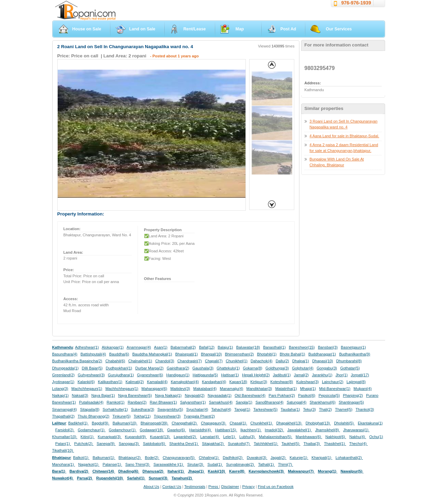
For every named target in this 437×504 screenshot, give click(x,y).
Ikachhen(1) (251, 430)
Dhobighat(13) (318, 423)
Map (240, 29)
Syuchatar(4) (197, 409)
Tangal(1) (242, 409)
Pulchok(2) (84, 444)
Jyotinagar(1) (63, 382)
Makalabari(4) (205, 389)
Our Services (339, 29)
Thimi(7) (285, 464)
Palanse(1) (112, 464)
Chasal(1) (238, 423)
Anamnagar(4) (139, 347)
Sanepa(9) (106, 444)
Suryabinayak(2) (241, 464)
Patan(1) (63, 444)
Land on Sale (142, 29)
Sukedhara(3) (143, 409)
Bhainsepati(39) (154, 423)
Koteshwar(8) (282, 382)
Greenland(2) (64, 375)
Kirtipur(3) (259, 382)
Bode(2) (152, 458)
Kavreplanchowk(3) (267, 471)
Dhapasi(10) (322, 361)
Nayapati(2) (195, 395)
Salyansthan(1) (193, 402)
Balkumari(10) (125, 423)
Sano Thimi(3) (138, 464)
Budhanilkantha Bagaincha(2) (77, 361)
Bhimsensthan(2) (239, 354)
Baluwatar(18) (248, 347)
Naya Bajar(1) (103, 395)
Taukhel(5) (291, 444)
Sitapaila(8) (90, 409)
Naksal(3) (80, 395)
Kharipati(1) (322, 458)
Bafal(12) (207, 347)
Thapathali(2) (64, 416)
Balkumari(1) (104, 458)
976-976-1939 (356, 3)
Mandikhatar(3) (259, 389)
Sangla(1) (244, 402)
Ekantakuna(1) (370, 423)
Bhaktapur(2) (130, 458)
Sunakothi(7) (239, 444)
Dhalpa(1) (301, 361)
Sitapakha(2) (214, 444)
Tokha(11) (142, 416)
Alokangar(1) (113, 347)
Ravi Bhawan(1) (164, 402)
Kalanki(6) (86, 382)
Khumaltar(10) (65, 437)
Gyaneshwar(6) (150, 375)
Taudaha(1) (290, 409)
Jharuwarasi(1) (356, 430)
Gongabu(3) (327, 368)
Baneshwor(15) (302, 347)
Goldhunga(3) (277, 368)
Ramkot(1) (115, 402)
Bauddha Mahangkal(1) (152, 354)
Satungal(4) (297, 402)
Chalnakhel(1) (140, 361)
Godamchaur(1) (92, 430)
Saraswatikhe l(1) (169, 464)
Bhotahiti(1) (267, 354)
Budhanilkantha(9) (355, 354)
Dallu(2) (282, 361)
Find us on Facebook (276, 487)
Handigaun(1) (178, 375)
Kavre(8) (237, 471)
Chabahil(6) (115, 361)
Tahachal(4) (221, 409)
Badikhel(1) (79, 423)
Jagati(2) (278, 458)
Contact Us (172, 487)
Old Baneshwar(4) (250, 395)
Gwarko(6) (177, 430)
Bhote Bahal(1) (292, 354)
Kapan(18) (238, 382)
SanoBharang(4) (269, 402)
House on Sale (87, 29)
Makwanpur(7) (301, 471)
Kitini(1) (88, 437)
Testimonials (195, 487)
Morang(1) (328, 471)
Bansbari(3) (328, 347)
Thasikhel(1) (335, 444)
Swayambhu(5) (170, 409)
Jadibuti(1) (282, 375)
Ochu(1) (376, 437)
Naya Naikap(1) (168, 395)
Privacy (248, 487)
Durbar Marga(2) (149, 368)
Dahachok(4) (262, 361)
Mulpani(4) (363, 389)
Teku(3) (309, 409)
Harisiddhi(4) (201, 430)
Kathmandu (63, 347)
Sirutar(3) (196, 464)
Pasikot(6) (307, 395)
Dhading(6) (129, 471)
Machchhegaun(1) (87, 389)
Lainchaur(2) (333, 382)
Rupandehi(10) (110, 478)
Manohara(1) (64, 464)
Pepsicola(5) (329, 395)
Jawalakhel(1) (300, 430)
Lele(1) (230, 437)
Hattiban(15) (226, 430)
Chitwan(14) (104, 471)
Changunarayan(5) (179, 458)
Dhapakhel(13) (289, 423)
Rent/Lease (195, 29)
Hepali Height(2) (256, 375)
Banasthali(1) (274, 347)
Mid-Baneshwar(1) (335, 389)
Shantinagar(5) (351, 402)
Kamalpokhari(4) (185, 382)
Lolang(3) (60, 389)
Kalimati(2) (135, 382)
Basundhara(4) (65, 354)
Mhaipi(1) (308, 389)
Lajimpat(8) (356, 382)
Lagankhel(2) (185, 437)
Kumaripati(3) (110, 437)
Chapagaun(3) (214, 423)
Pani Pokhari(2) (282, 395)
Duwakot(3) (257, 458)
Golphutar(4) (303, 368)
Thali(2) (325, 409)
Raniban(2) (137, 402)
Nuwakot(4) (63, 478)
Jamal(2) (301, 375)
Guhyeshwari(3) (91, 375)
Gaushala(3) (203, 368)
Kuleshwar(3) (308, 382)
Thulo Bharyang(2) (94, 416)
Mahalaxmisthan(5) (276, 437)
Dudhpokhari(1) (119, 368)
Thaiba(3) (312, 444)
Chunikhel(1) (236, 361)
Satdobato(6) (155, 444)
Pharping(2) (353, 395)
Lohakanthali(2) (349, 458)
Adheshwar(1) (87, 347)
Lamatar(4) (210, 437)
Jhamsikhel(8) (328, 430)
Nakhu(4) (358, 437)
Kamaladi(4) (157, 382)
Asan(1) (161, 347)
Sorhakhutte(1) (115, 409)
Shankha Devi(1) (184, 444)
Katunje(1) (299, 458)
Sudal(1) (215, 464)
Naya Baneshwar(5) (135, 395)
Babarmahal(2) (183, 347)
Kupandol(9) (136, 437)
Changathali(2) (185, 423)
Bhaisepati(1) (186, 354)
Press (214, 487)
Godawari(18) (152, 430)
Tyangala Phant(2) (199, 416)
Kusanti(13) (160, 437)
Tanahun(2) (182, 478)
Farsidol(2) (65, 430)
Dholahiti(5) (344, 423)
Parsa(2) (85, 478)
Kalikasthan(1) (110, 382)
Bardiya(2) (80, 471)
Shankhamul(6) (323, 402)
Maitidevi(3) (180, 389)
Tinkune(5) (121, 416)
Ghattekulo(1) (228, 368)
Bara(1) (59, 471)
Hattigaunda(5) (205, 375)
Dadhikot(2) (233, 458)
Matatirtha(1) (286, 389)
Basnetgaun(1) (353, 347)
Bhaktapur (62, 458)
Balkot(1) (81, 458)
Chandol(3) (165, 361)
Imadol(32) (275, 430)
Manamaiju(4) (231, 389)
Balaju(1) (225, 347)
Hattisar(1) (230, 375)
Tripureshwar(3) (167, 416)
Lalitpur (59, 423)
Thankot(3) (365, 409)
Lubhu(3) (248, 437)
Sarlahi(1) (136, 478)
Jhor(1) (342, 375)
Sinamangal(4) (65, 409)
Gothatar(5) (350, 368)
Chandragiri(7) (189, 361)
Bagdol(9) (101, 423)
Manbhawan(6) (309, 437)
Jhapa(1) (196, 471)
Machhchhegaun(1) (122, 389)
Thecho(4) (358, 444)
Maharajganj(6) (154, 389)
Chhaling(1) (209, 458)
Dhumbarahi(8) (349, 361)
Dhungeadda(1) (66, 368)
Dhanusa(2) (153, 471)
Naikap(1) (61, 395)
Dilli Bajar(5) (92, 368)
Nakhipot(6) (336, 437)
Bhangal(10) (211, 354)
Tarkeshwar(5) (265, 409)
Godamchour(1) (123, 430)
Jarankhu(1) (322, 375)
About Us (151, 487)
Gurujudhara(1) (121, 375)
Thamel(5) (344, 409)
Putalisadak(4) (91, 402)
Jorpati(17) (360, 375)
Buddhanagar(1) (322, 354)
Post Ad (288, 29)
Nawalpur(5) (352, 471)
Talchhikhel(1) (266, 444)
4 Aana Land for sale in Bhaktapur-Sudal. (344, 136)
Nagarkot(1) (89, 464)
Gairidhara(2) (178, 368)
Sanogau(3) (129, 444)
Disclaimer (230, 487)
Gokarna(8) (253, 368)
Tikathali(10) (63, 450)
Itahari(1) (176, 471)
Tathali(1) (266, 464)
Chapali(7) (214, 361)
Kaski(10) (217, 471)
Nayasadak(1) (220, 395)
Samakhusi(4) (221, 402)
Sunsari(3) (158, 478)
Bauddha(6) (119, 354)
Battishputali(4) (93, 354)
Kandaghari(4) (214, 382)
